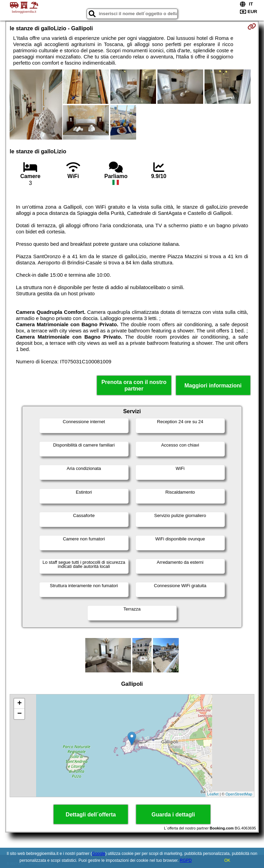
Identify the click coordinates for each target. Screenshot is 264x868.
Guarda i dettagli (173, 815)
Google (99, 854)
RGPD (186, 860)
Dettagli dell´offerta (91, 815)
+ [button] (19, 704)
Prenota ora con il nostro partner (134, 385)
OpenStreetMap (239, 794)
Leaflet (213, 794)
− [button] (19, 714)
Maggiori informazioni (213, 386)
